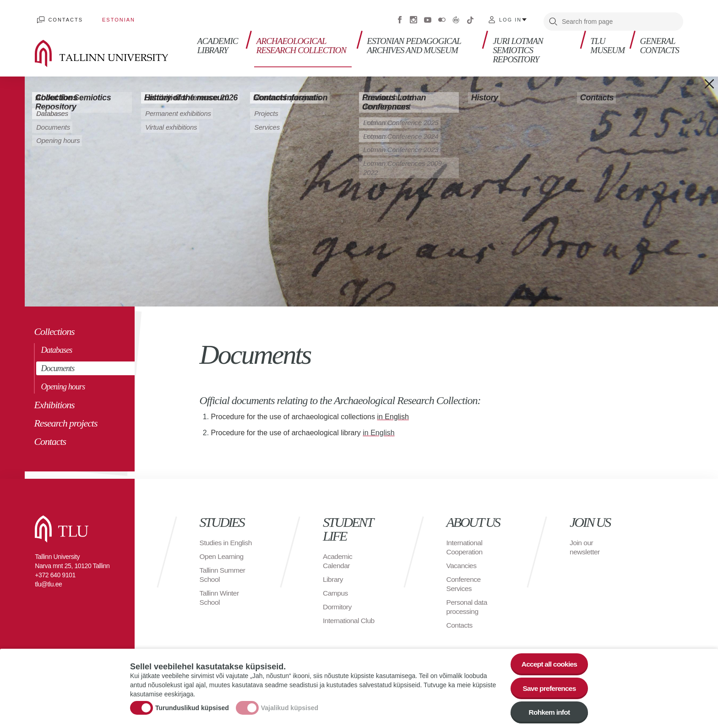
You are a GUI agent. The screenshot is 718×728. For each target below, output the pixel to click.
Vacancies (462, 562)
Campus (336, 590)
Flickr (442, 18)
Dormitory (338, 604)
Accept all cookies (548, 661)
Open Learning (222, 562)
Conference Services (464, 581)
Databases (56, 347)
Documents (57, 365)
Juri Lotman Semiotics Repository (518, 46)
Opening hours (63, 383)
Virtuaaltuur (456, 18)
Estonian (113, 18)
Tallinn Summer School (223, 581)
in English (378, 430)
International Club (349, 617)
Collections (54, 328)
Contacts (64, 18)
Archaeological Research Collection (302, 41)
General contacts (660, 41)
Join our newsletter (585, 544)
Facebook (400, 18)
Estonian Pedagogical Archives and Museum (415, 41)
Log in (510, 18)
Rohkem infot (548, 712)
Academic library (216, 41)
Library (333, 576)
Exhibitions (54, 402)
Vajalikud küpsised (290, 706)
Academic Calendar (338, 558)
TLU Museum (607, 41)
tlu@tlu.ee (48, 581)
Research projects (65, 420)
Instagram (413, 18)
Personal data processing (468, 604)
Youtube (428, 18)
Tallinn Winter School (220, 604)
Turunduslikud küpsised (192, 706)
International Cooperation (465, 544)
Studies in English (215, 544)
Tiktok (470, 18)
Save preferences (548, 687)
